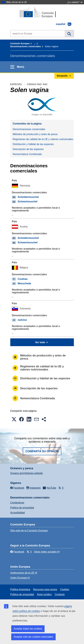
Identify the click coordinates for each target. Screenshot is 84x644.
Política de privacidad (22, 508)
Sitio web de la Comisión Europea (29, 531)
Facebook (17, 552)
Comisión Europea (20, 43)
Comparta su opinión (42, 451)
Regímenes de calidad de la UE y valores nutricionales (43, 139)
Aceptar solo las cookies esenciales (33, 637)
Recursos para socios (45, 589)
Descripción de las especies (28, 149)
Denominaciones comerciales (26, 46)
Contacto (60, 594)
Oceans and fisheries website (27, 473)
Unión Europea (19, 578)
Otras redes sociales (45, 552)
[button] (14, 419)
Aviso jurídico (44, 594)
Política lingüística (20, 589)
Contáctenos (17, 503)
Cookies (65, 589)
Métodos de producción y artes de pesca (35, 134)
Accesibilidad (18, 513)
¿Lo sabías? (75, 2)
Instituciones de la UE (22, 573)
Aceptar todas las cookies (28, 629)
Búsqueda (69, 33)
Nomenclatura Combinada (27, 154)
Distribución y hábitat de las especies (33, 144)
